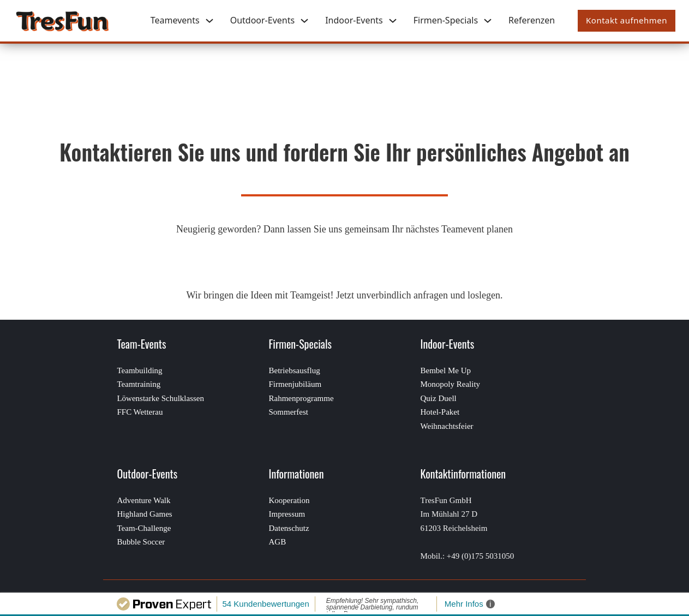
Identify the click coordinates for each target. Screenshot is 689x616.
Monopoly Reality (451, 384)
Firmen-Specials (446, 20)
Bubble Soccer (141, 542)
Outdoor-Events (263, 20)
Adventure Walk (143, 500)
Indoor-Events (354, 20)
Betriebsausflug (294, 370)
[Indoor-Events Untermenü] (393, 21)
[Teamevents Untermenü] (209, 21)
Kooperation (289, 500)
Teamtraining (139, 384)
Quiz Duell (439, 398)
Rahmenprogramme (301, 398)
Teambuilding (139, 370)
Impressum (287, 514)
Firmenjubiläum (295, 384)
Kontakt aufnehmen (627, 20)
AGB (277, 542)
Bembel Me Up (446, 370)
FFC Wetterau (140, 412)
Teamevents (175, 20)
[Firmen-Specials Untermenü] (488, 21)
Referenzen (532, 20)
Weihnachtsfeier (447, 426)
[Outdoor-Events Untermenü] (304, 21)
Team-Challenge (144, 528)
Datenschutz (289, 528)
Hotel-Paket (440, 412)
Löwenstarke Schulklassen (160, 398)
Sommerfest (288, 412)
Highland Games (144, 514)
